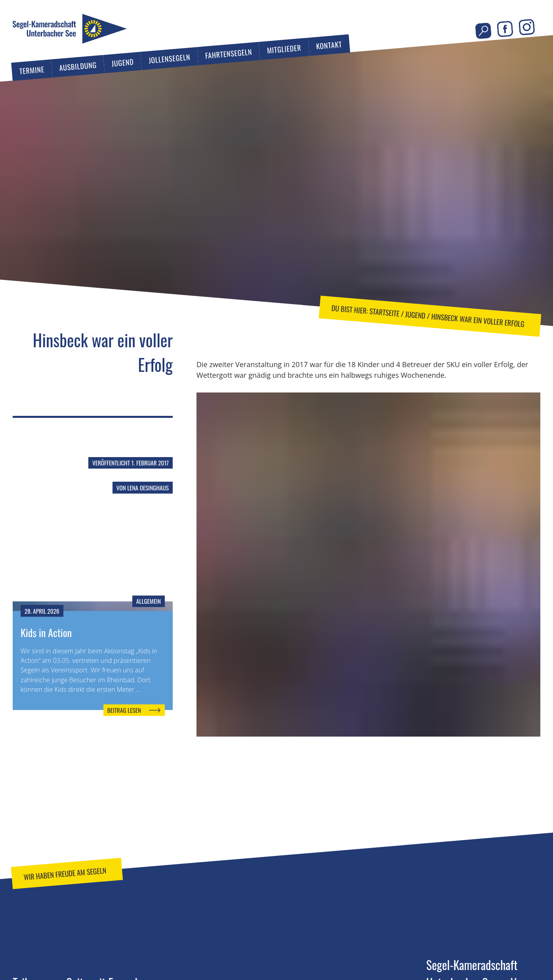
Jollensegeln (169, 58)
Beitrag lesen (124, 710)
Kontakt (329, 45)
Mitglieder (284, 49)
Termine (32, 70)
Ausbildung (78, 66)
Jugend (123, 62)
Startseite (385, 312)
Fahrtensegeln (229, 54)
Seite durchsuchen (483, 31)
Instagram (527, 27)
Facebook (505, 29)
